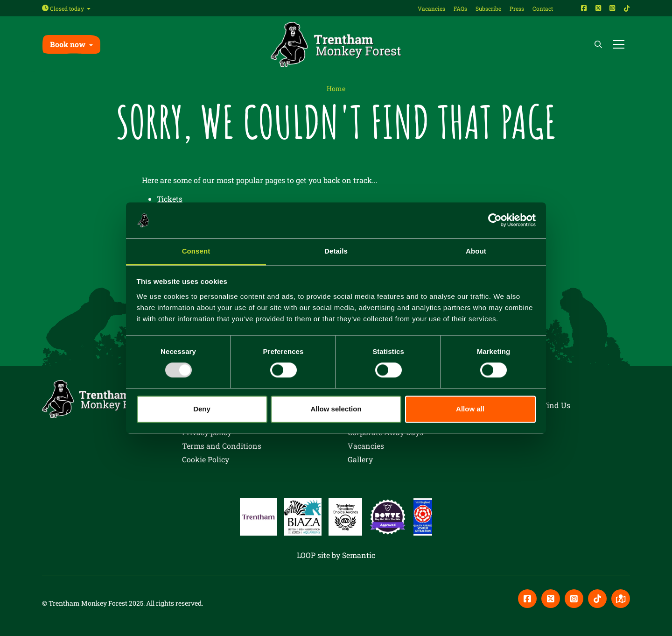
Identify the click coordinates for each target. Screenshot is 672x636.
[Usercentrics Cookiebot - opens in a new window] (495, 220)
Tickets (170, 199)
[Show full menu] (619, 44)
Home (336, 88)
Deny (202, 409)
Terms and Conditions (222, 446)
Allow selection (336, 409)
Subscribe (488, 8)
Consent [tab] (196, 251)
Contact (543, 8)
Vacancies (431, 8)
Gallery (360, 459)
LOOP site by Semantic (336, 555)
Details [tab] (336, 251)
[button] (71, 44)
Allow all (470, 409)
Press (517, 8)
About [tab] (476, 251)
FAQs (460, 8)
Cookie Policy (206, 459)
